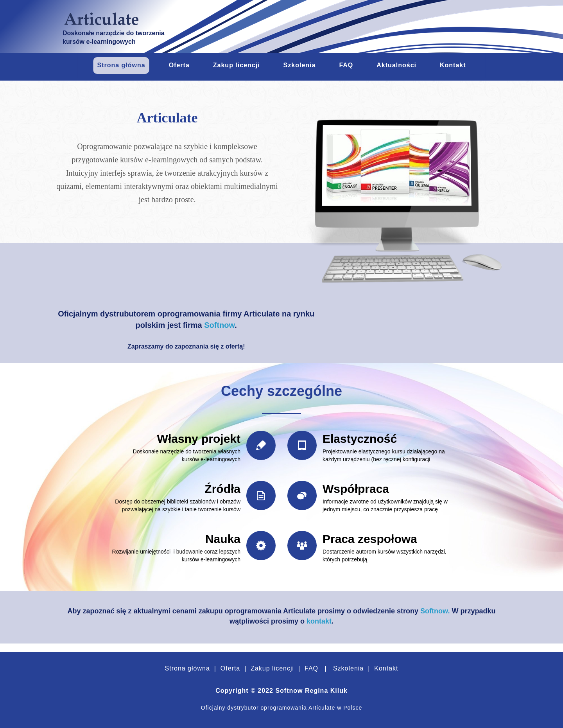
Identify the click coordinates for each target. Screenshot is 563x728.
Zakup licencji (271, 668)
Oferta (230, 668)
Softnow (219, 325)
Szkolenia (348, 668)
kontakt (319, 621)
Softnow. (435, 611)
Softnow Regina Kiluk (311, 691)
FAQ (311, 668)
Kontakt (385, 668)
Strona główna (187, 668)
